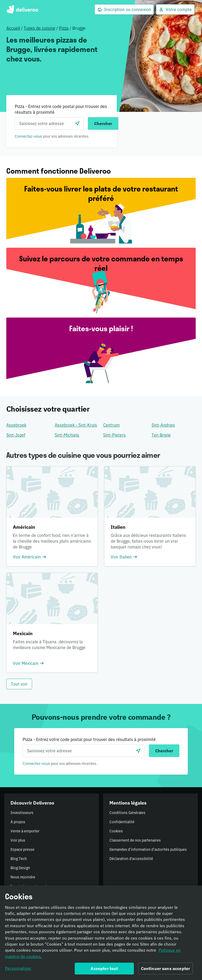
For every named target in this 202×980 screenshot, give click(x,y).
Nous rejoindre (23, 877)
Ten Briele (161, 435)
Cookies (116, 831)
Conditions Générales (127, 813)
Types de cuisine (39, 28)
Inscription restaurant (29, 886)
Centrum (111, 425)
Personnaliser (18, 970)
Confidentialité (122, 822)
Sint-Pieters (114, 435)
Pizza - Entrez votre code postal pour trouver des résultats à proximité (61, 109)
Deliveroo (22, 9)
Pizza (64, 28)
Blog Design (20, 868)
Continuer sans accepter (166, 970)
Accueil (13, 28)
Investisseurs (22, 813)
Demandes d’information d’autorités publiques (148, 849)
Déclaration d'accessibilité (131, 859)
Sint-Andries (163, 425)
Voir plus (18, 840)
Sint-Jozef (16, 435)
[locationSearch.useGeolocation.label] (77, 123)
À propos (18, 822)
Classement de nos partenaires (135, 840)
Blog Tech (19, 859)
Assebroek (16, 425)
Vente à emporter (25, 831)
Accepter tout (104, 970)
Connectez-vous (28, 136)
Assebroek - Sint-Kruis (76, 425)
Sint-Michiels (67, 435)
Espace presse (22, 849)
